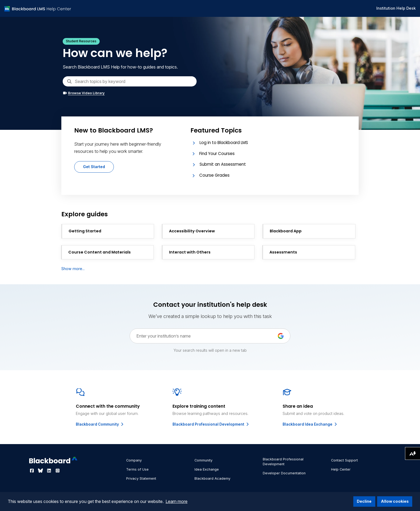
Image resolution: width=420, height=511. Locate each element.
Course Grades (214, 175)
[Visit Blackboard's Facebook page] (32, 471)
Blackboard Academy (212, 478)
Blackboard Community (100, 424)
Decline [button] (364, 501)
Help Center (341, 469)
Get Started (94, 167)
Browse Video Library (84, 93)
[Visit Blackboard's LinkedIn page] (50, 471)
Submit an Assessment (223, 164)
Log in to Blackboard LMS (224, 143)
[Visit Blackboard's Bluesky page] (41, 471)
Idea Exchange (207, 469)
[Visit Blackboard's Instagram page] (58, 471)
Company (134, 460)
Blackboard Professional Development (211, 424)
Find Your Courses (217, 154)
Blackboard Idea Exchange (310, 424)
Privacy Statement (141, 478)
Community (203, 460)
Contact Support (344, 460)
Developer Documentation (284, 473)
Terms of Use (137, 469)
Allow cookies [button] (395, 501)
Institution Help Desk (396, 8)
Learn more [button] (177, 501)
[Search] (130, 81)
